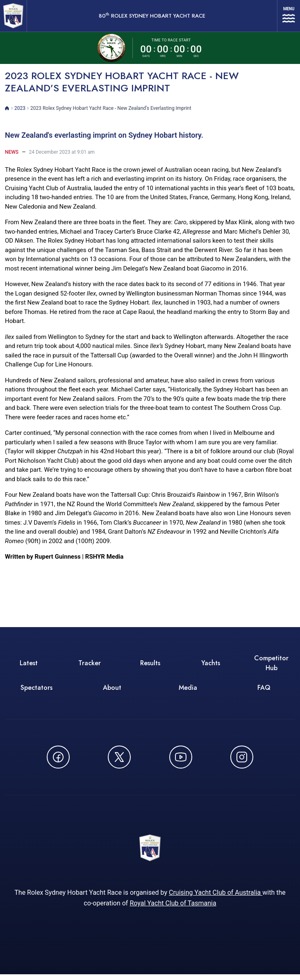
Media (188, 691)
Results (150, 667)
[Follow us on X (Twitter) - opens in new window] (119, 761)
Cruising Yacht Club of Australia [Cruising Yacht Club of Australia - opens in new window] (216, 898)
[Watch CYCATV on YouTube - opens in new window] (181, 761)
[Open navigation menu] (289, 18)
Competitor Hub (271, 667)
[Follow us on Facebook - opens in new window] (58, 761)
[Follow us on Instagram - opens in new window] (242, 761)
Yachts (211, 667)
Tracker (90, 667)
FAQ (264, 691)
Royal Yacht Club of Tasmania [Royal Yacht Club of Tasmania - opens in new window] (173, 909)
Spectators (36, 691)
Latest (29, 667)
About (112, 691)
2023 (20, 112)
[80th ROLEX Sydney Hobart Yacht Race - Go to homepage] (15, 18)
